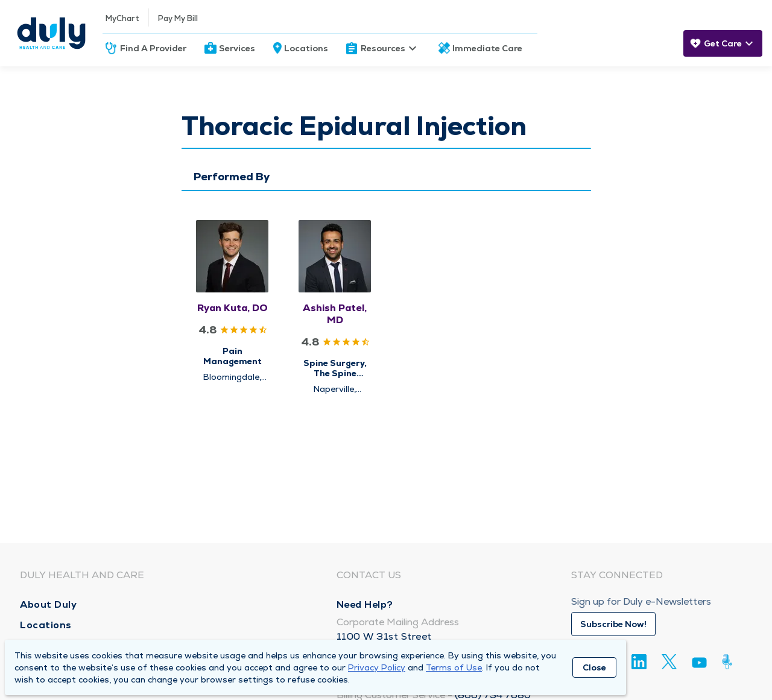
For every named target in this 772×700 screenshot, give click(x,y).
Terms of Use (454, 667)
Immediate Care (487, 48)
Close (594, 667)
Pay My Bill (178, 18)
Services (237, 48)
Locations (306, 48)
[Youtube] (699, 665)
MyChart (122, 18)
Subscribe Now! (613, 624)
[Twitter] (669, 662)
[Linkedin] (639, 662)
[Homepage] (51, 33)
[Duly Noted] (729, 662)
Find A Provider (153, 48)
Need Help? (365, 604)
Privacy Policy (377, 667)
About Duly (48, 604)
